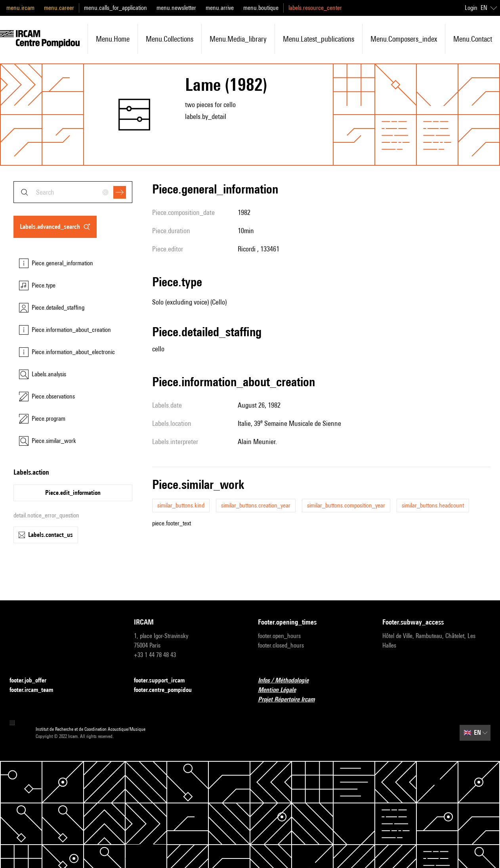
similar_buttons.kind (181, 505)
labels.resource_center (315, 8)
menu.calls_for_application (115, 8)
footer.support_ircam (164, 681)
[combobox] (73, 192)
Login (471, 8)
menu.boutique (261, 8)
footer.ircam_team (36, 690)
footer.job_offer (33, 681)
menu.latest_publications (319, 39)
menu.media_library (238, 39)
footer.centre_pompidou (168, 690)
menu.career (59, 8)
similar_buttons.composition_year (346, 505)
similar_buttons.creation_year (256, 505)
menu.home (113, 39)
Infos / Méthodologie (288, 681)
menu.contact (473, 39)
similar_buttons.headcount (433, 505)
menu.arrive (220, 8)
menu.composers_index (404, 39)
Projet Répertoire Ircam (291, 700)
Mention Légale (282, 690)
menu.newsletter (176, 8)
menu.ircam (20, 8)
